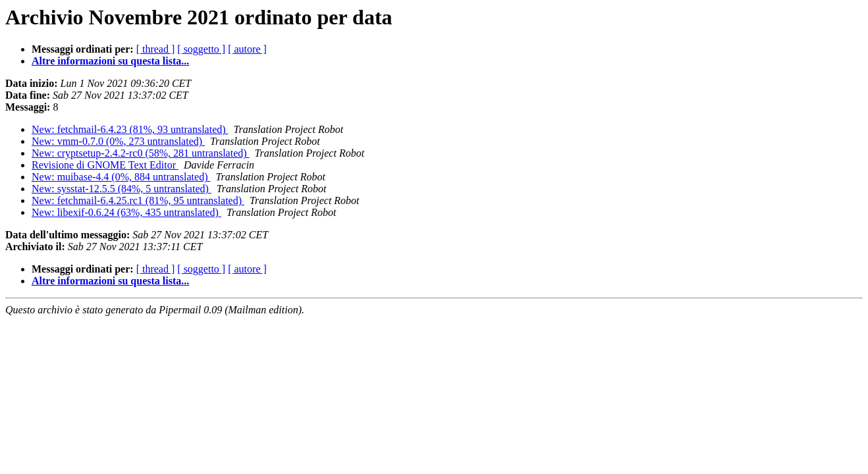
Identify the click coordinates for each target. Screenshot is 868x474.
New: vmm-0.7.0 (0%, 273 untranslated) (118, 141)
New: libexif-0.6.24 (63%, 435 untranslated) (126, 212)
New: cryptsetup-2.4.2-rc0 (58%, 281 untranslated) (141, 153)
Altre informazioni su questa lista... (110, 61)
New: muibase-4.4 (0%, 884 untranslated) (121, 177)
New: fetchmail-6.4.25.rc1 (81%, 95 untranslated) (138, 200)
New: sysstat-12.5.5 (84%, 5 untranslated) (122, 189)
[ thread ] (156, 49)
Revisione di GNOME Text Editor (105, 165)
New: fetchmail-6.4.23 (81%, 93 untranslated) (130, 129)
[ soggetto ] (201, 49)
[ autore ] (247, 49)
